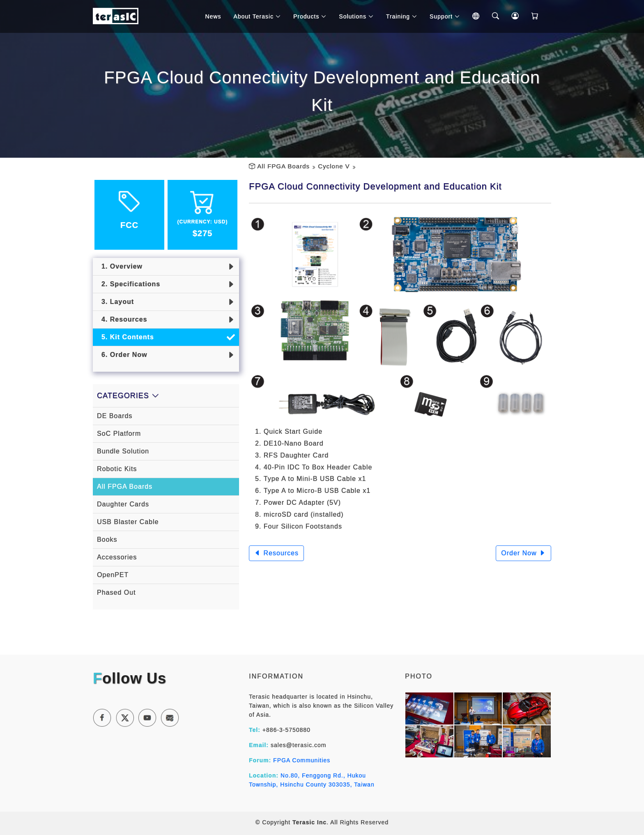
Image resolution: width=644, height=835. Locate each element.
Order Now (523, 553)
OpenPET (113, 575)
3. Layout (115, 302)
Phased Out (116, 592)
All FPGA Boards (283, 166)
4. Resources (122, 319)
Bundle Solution (123, 451)
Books (107, 539)
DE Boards (115, 416)
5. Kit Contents (125, 337)
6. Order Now (122, 355)
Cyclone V (334, 166)
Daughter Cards (123, 504)
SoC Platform (119, 434)
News (213, 16)
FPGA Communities (302, 760)
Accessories (117, 557)
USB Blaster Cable (128, 522)
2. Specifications (129, 284)
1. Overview (120, 266)
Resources (276, 553)
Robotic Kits (117, 469)
